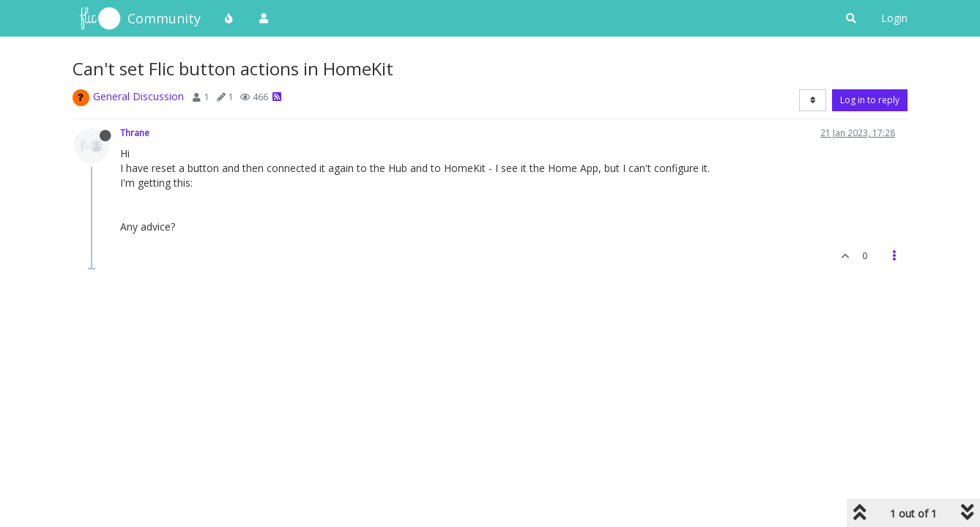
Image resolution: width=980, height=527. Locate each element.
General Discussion (138, 96)
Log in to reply (870, 100)
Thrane (135, 132)
